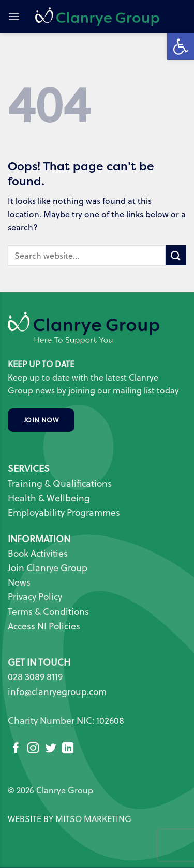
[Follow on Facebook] (16, 749)
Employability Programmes (64, 512)
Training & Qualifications (60, 484)
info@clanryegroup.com (57, 692)
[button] (14, 16)
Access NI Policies (45, 626)
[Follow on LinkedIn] (68, 749)
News (19, 582)
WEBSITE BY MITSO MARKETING (70, 819)
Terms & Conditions (48, 612)
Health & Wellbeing (49, 498)
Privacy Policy (35, 597)
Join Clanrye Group (48, 568)
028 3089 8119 (35, 677)
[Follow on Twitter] (51, 749)
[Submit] (176, 255)
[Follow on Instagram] (33, 749)
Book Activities (38, 553)
